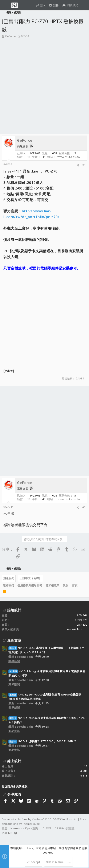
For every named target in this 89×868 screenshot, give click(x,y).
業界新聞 (14, 661)
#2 (84, 507)
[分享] (78, 165)
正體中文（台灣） (31, 578)
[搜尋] (83, 5)
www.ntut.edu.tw (69, 157)
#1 (84, 165)
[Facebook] (4, 838)
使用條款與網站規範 (30, 585)
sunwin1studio (77, 629)
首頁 (75, 585)
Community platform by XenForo (39, 819)
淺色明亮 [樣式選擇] (9, 578)
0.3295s (60, 828)
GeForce (10, 36)
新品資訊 (14, 731)
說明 (66, 585)
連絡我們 (8, 585)
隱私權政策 (52, 585)
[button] (6, 5)
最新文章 (14, 640)
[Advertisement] (44, 87)
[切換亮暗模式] (70, 5)
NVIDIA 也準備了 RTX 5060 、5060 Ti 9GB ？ (43, 741)
